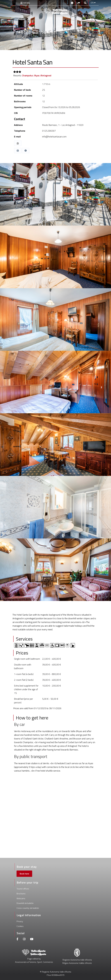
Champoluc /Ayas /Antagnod (37, 75)
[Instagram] (24, 939)
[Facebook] (17, 939)
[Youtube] (32, 939)
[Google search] (85, 3)
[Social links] (79, 3)
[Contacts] (72, 3)
